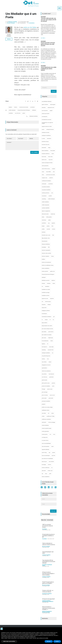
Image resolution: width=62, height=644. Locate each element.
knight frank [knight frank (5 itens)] (51, 338)
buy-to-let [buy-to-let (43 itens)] (51, 160)
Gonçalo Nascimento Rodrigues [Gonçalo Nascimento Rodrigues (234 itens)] (48, 274)
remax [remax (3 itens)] (52, 413)
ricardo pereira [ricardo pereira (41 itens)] (45, 434)
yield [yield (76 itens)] (50, 474)
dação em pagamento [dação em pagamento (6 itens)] (46, 211)
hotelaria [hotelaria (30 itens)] (49, 283)
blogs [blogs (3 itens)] (49, 148)
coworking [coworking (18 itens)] (44, 199)
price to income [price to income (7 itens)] (45, 395)
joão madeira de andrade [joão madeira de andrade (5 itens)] (47, 335)
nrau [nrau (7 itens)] (48, 359)
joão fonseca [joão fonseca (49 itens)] (51, 332)
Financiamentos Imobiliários (48, 602)
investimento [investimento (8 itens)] (44, 314)
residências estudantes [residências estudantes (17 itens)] (46, 419)
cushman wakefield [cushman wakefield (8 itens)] (46, 208)
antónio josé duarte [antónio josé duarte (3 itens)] (46, 114)
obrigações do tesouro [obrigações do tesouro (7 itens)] (46, 365)
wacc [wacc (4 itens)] (46, 474)
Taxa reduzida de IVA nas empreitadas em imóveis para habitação (49, 562)
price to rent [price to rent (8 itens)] (52, 395)
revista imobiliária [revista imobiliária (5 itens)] (45, 425)
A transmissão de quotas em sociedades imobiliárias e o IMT (48, 536)
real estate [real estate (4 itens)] (44, 413)
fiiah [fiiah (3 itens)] (53, 235)
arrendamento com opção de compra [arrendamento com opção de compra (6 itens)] (47, 123)
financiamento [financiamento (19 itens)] (45, 241)
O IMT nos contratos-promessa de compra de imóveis (47, 526)
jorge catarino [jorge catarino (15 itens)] (44, 323)
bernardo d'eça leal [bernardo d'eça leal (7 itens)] (45, 145)
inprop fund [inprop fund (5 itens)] (44, 308)
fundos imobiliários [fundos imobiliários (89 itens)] (46, 268)
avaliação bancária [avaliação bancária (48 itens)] (50, 129)
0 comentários (31, 23)
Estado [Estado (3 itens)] (43, 226)
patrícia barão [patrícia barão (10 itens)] (44, 380)
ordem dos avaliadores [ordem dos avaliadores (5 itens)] (46, 371)
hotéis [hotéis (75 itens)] (54, 283)
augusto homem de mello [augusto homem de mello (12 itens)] (47, 126)
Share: (7, 101)
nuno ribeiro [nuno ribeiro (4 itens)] (44, 362)
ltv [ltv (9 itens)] (48, 344)
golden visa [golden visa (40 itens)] (52, 271)
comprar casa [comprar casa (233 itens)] (44, 178)
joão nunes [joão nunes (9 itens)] (44, 338)
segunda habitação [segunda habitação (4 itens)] (45, 449)
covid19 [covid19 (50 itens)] (50, 196)
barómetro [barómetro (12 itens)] (49, 139)
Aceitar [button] (57, 641)
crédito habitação (12, 110)
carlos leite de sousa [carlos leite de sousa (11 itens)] (46, 169)
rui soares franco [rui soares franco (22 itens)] (45, 440)
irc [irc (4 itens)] (42, 320)
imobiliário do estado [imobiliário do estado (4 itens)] (46, 289)
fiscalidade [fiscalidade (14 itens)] (44, 247)
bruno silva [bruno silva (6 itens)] (50, 157)
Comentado (50, 520)
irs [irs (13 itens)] (50, 320)
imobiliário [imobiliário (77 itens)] (47, 286)
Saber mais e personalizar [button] (9, 641)
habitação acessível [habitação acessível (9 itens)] (46, 280)
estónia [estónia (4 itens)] (48, 226)
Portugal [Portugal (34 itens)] (43, 389)
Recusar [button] (49, 641)
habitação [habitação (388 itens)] (44, 277)
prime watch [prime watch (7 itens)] (44, 398)
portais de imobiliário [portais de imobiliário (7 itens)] (46, 386)
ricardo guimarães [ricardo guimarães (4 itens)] (45, 431)
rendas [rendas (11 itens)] (43, 416)
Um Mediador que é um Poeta (21, 15)
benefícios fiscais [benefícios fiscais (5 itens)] (45, 142)
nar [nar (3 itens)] (53, 353)
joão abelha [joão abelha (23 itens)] (44, 332)
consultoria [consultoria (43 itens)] (51, 184)
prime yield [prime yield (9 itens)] (51, 398)
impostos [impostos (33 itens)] (52, 299)
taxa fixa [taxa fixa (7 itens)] (53, 456)
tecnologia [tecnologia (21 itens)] (44, 465)
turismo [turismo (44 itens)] (49, 465)
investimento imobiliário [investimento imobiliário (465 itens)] (46, 317)
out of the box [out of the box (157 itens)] (44, 377)
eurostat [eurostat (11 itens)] (48, 229)
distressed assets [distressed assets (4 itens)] (45, 214)
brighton (10, 107)
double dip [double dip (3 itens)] (53, 214)
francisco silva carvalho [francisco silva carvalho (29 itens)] (46, 253)
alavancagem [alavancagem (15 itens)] (53, 104)
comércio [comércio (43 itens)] (51, 178)
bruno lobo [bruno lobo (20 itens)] (44, 157)
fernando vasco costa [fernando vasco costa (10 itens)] (46, 235)
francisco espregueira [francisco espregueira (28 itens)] (46, 250)
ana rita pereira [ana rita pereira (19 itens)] (45, 111)
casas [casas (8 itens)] (43, 172)
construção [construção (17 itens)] (44, 184)
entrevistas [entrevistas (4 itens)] (44, 220)
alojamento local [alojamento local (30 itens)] (51, 108)
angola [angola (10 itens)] (51, 111)
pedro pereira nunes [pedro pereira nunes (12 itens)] (46, 383)
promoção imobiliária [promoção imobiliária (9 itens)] (46, 401)
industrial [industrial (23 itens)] (44, 305)
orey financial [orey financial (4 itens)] (51, 374)
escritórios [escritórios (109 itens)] (44, 223)
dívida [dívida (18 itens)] (43, 217)
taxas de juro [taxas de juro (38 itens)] (44, 462)
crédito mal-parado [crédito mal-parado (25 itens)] (45, 205)
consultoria (32, 107)
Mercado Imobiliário (46, 547)
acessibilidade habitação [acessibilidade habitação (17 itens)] (47, 101)
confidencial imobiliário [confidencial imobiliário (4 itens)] (46, 181)
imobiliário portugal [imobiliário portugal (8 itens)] (46, 292)
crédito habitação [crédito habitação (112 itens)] (51, 199)
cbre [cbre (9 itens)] (54, 172)
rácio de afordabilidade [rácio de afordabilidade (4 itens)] (46, 443)
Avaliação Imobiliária (46, 555)
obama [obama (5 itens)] (50, 362)
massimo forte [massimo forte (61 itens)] (51, 350)
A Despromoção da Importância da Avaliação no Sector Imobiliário (48, 574)
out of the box (18, 113)
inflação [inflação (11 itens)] (49, 305)
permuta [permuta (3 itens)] (53, 383)
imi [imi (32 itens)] (42, 286)
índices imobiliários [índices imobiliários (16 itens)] (46, 477)
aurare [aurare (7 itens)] (43, 129)
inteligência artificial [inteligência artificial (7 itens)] (46, 311)
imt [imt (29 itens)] (42, 302)
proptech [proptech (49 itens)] (44, 404)
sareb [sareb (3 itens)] (52, 446)
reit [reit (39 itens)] (49, 413)
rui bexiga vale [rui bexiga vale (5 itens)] (45, 437)
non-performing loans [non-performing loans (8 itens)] (46, 356)
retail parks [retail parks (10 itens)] (44, 422)
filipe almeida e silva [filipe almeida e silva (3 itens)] (46, 238)
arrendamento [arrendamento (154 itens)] (44, 117)
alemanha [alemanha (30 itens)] (44, 108)
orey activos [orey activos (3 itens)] (44, 374)
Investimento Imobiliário (47, 594)
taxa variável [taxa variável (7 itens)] (51, 462)
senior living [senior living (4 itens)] (44, 453)
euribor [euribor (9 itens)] (43, 229)
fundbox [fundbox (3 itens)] (43, 259)
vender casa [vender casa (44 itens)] (50, 471)
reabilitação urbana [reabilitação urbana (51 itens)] (46, 410)
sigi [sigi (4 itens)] (49, 453)
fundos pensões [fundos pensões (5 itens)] (45, 271)
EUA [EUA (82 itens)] (52, 226)
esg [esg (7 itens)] (49, 223)
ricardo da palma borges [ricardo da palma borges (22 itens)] (46, 428)
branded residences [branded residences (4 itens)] (46, 154)
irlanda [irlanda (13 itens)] (46, 320)
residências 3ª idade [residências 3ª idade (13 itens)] (50, 416)
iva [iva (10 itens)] (53, 320)
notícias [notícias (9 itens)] (43, 359)
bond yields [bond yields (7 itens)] (53, 151)
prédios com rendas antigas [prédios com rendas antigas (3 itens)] (47, 407)
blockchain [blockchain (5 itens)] (44, 148)
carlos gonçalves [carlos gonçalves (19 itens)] (45, 166)
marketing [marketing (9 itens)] (44, 350)
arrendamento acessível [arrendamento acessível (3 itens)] (46, 120)
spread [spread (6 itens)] (54, 453)
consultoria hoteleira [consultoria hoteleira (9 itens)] (46, 187)
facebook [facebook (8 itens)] (44, 232)
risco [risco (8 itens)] (54, 434)
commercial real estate (24, 107)
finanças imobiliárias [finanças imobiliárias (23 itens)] (46, 244)
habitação (34, 110)
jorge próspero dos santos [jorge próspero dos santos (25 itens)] (47, 326)
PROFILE (9, 39)
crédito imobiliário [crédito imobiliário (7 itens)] (45, 202)
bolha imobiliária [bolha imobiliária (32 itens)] (45, 151)
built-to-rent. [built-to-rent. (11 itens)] (44, 160)
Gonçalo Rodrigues (11, 23)
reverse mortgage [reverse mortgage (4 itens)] (52, 422)
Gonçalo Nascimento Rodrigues (24, 110)
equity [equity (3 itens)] (49, 220)
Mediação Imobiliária (13, 22)
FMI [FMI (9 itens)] (49, 247)
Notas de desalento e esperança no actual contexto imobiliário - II (49, 608)
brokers (16, 107)
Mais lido (44, 520)
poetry (24, 113)
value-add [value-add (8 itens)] (44, 471)
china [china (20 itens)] (43, 175)
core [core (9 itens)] (52, 193)
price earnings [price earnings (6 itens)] (45, 392)
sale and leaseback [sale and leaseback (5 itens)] (45, 446)
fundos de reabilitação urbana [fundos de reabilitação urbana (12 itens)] (48, 265)
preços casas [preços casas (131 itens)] (50, 389)
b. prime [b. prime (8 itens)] (43, 139)
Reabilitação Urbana (47, 565)
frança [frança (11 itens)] (52, 256)
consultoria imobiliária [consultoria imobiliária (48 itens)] (46, 190)
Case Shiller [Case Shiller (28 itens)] (48, 172)
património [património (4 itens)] (51, 377)
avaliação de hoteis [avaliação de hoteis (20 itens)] (46, 132)
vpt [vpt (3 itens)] (42, 474)
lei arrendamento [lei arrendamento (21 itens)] (45, 341)
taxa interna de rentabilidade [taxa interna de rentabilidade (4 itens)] (47, 459)
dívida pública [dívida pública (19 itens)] (49, 217)
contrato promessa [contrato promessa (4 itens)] (45, 193)
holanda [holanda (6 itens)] (43, 283)
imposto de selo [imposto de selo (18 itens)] (45, 299)
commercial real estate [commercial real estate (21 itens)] (50, 175)
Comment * (22, 145)
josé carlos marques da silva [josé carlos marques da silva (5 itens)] (47, 329)
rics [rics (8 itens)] (50, 434)
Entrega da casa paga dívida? (49, 599)
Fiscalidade (44, 529)
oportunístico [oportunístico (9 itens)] (44, 368)
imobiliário (11, 113)
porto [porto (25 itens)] (53, 386)
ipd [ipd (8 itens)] (54, 317)
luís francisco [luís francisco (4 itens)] (44, 347)
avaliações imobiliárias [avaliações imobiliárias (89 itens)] (46, 136)
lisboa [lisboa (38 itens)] (52, 341)
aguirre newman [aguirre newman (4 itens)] (45, 104)
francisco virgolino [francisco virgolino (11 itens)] (45, 256)
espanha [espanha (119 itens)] (53, 223)
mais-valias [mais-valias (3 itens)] (51, 347)
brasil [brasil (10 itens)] (53, 154)
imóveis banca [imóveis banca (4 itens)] (48, 302)
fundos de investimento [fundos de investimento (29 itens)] (46, 262)
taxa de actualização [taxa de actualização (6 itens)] (46, 456)
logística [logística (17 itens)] (43, 344)
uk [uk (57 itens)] (52, 468)
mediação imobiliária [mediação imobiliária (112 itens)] (46, 353)
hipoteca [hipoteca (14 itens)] (53, 280)
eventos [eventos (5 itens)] (54, 229)
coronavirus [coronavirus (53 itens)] (44, 196)
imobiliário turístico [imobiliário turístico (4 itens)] (46, 296)
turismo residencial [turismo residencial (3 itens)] (46, 468)
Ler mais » (43, 38)
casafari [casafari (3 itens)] (53, 169)
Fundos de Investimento (47, 611)
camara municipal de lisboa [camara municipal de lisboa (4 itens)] (47, 163)
